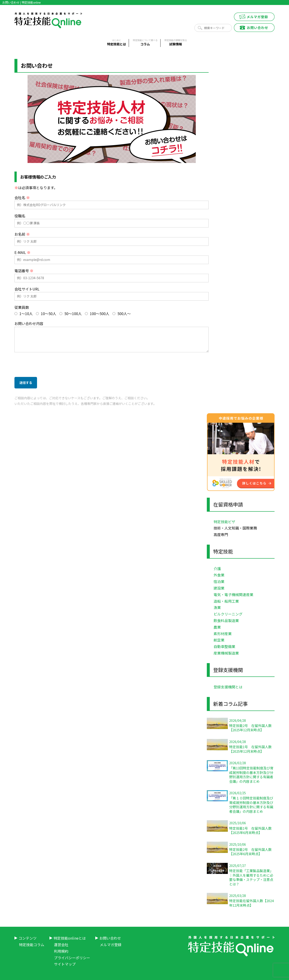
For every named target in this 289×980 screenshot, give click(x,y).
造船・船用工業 (226, 601)
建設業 (219, 588)
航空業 (219, 640)
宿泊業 (219, 581)
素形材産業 (223, 634)
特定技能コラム (32, 945)
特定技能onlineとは (70, 938)
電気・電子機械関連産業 (233, 595)
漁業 (217, 607)
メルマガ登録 (111, 945)
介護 (217, 569)
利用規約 (61, 951)
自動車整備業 (224, 646)
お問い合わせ (110, 938)
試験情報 (176, 43)
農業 (217, 627)
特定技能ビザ (224, 522)
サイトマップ (65, 964)
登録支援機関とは (228, 687)
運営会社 (61, 945)
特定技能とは (117, 43)
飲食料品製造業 (226, 620)
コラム (145, 43)
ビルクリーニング (228, 614)
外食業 (219, 575)
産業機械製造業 (226, 653)
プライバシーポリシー (72, 958)
